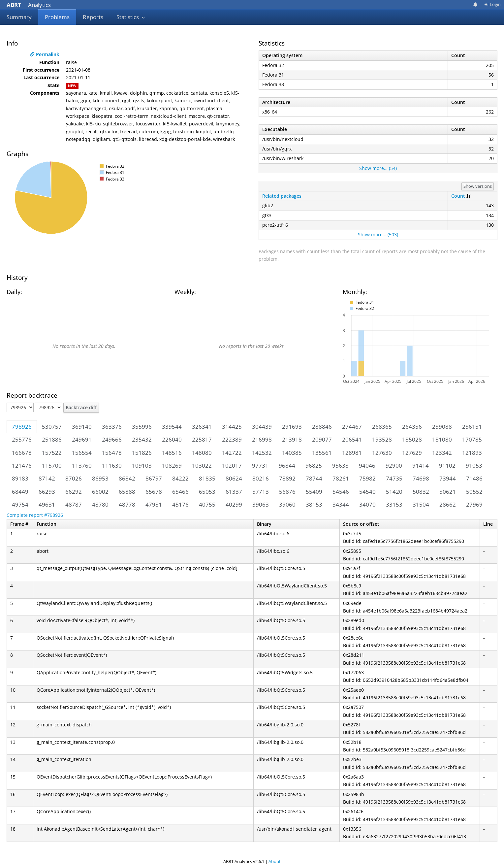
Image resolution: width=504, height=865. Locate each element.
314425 (232, 427)
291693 (292, 427)
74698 (421, 478)
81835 (207, 478)
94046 (367, 466)
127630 (382, 453)
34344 (341, 504)
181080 (442, 439)
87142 (47, 478)
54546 (341, 492)
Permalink (45, 54)
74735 (394, 478)
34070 (367, 504)
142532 (262, 453)
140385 (292, 453)
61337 (234, 492)
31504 (421, 504)
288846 (322, 427)
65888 (127, 492)
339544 (172, 427)
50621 (448, 492)
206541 (352, 439)
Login (492, 4)
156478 (112, 453)
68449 (20, 492)
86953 (100, 478)
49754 (20, 504)
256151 (472, 427)
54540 (367, 492)
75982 (367, 478)
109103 (142, 466)
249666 (112, 439)
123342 (442, 453)
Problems (57, 17)
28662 (448, 504)
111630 (112, 466)
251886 (52, 439)
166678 (22, 453)
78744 (314, 478)
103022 (202, 466)
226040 (172, 439)
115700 (52, 466)
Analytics (29, 5)
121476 (22, 466)
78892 (287, 478)
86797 (154, 478)
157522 (52, 453)
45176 (180, 504)
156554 (82, 453)
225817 (202, 439)
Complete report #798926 (35, 515)
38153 (314, 504)
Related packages (282, 196)
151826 (142, 453)
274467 (352, 427)
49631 (47, 504)
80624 (234, 478)
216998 (262, 439)
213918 (292, 439)
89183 (20, 478)
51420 (394, 492)
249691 (82, 439)
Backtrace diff (81, 407)
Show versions (478, 186)
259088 (442, 427)
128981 (352, 453)
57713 (261, 492)
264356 (412, 427)
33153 (394, 504)
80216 (261, 478)
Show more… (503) (378, 234)
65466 (180, 492)
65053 (207, 492)
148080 (202, 453)
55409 (314, 492)
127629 (412, 453)
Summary (19, 17)
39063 (261, 504)
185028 (412, 439)
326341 (202, 427)
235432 (142, 439)
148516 (172, 453)
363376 (112, 427)
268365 (382, 427)
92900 (394, 466)
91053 (474, 466)
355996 (142, 427)
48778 (127, 504)
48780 (100, 504)
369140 (82, 427)
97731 (260, 466)
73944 (448, 478)
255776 (22, 439)
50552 (474, 492)
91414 (421, 466)
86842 (127, 478)
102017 (232, 466)
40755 (207, 504)
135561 (322, 453)
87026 (74, 478)
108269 (172, 466)
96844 (287, 466)
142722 (232, 453)
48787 (74, 504)
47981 (154, 504)
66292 (74, 492)
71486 (474, 478)
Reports (93, 17)
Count (458, 196)
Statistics (131, 17)
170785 (472, 439)
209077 (322, 439)
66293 (47, 492)
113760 (82, 466)
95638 (340, 466)
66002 (100, 492)
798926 (22, 427)
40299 (234, 504)
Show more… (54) (378, 168)
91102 (447, 466)
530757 (52, 427)
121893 (472, 453)
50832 (421, 492)
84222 (180, 478)
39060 (287, 504)
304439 (262, 427)
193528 (382, 439)
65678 (154, 492)
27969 (474, 504)
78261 (341, 478)
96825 (314, 466)
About (275, 861)
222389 (232, 439)
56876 (287, 492)
